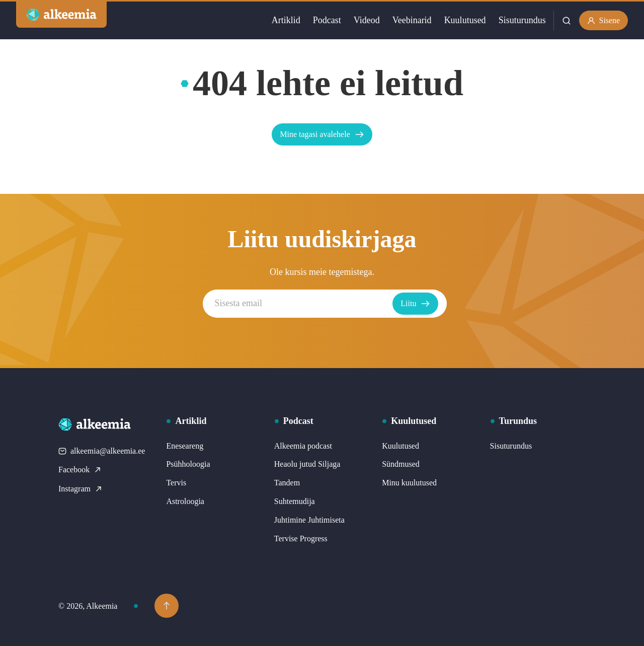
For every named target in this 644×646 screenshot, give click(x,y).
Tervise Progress (301, 539)
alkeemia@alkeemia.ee (102, 451)
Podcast (327, 20)
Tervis (176, 483)
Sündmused (401, 464)
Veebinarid (412, 20)
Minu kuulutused (409, 483)
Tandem (287, 483)
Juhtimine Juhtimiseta (309, 520)
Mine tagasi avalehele (322, 134)
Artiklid (286, 20)
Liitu (418, 304)
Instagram (80, 489)
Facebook (80, 470)
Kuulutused (465, 20)
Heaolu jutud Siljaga (307, 464)
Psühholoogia (188, 464)
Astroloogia (185, 501)
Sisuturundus (522, 20)
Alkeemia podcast (303, 446)
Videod (366, 20)
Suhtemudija (295, 501)
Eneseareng (185, 446)
